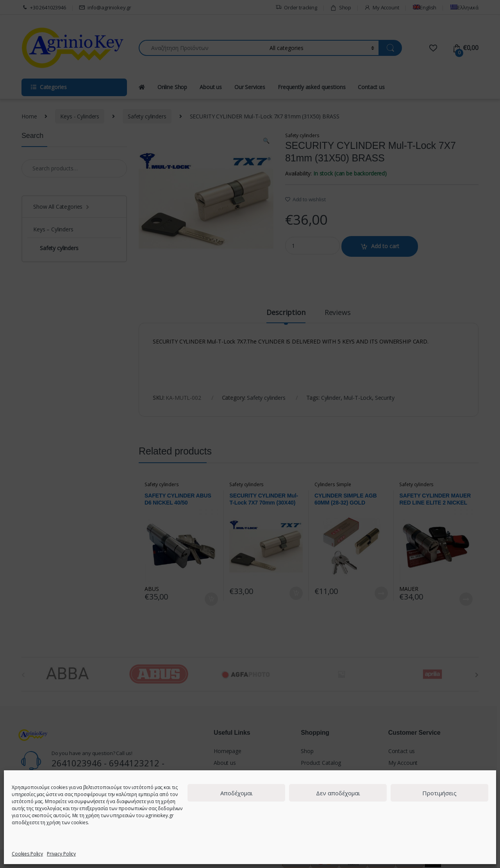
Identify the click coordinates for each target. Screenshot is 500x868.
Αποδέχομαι (237, 793)
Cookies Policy (27, 854)
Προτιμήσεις (439, 793)
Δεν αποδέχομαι (338, 793)
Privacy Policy (61, 854)
